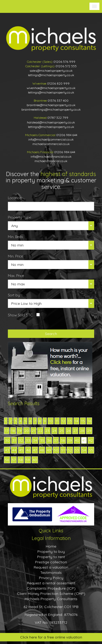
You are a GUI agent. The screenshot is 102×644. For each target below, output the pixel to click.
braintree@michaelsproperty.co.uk (51, 105)
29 (89, 431)
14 (76, 421)
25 (61, 431)
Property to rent (51, 557)
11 (57, 421)
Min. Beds (15, 237)
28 (82, 431)
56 (7, 460)
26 (68, 431)
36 (49, 440)
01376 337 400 (58, 101)
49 (49, 450)
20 (27, 431)
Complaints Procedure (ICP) (51, 588)
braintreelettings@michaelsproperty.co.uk (51, 109)
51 (63, 450)
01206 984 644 (67, 135)
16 (89, 421)
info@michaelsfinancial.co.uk (51, 156)
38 (63, 440)
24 (54, 431)
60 (35, 460)
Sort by (14, 295)
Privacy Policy (51, 578)
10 (51, 421)
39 (70, 440)
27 (75, 431)
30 (7, 440)
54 (84, 450)
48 (42, 450)
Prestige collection (51, 562)
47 (35, 450)
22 (40, 431)
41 (84, 440)
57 (14, 460)
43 (7, 450)
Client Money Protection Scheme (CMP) (51, 594)
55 (91, 450)
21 (33, 431)
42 (91, 440)
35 (42, 440)
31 (14, 440)
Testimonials (51, 573)
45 (21, 450)
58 (21, 460)
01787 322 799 (58, 118)
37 (56, 440)
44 (14, 450)
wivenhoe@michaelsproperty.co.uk (51, 88)
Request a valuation (51, 567)
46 (28, 450)
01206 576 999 (64, 62)
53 (77, 450)
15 (83, 421)
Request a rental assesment (51, 583)
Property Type (19, 217)
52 (70, 450)
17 (7, 431)
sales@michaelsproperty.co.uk (51, 71)
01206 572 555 (66, 66)
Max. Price (16, 276)
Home (51, 546)
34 (35, 440)
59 (28, 460)
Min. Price (15, 256)
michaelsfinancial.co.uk (51, 161)
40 (77, 440)
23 (47, 431)
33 (28, 440)
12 (63, 421)
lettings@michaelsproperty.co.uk (51, 75)
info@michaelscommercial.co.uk (51, 139)
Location (15, 198)
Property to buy (51, 552)
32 (21, 440)
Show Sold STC (20, 315)
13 (70, 421)
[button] (94, 6)
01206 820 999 (58, 83)
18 (13, 431)
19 (20, 431)
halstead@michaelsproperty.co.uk (51, 122)
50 (56, 450)
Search (51, 334)
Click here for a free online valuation (51, 637)
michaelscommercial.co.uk (51, 144)
